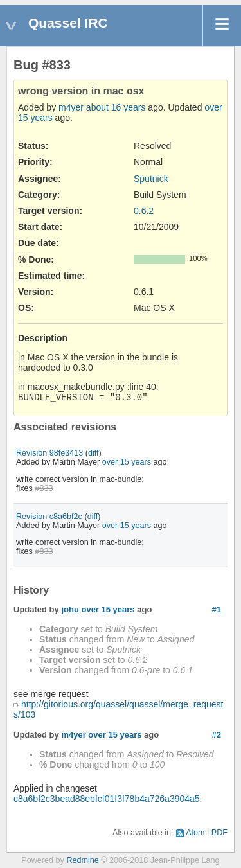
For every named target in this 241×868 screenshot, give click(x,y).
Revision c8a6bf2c (49, 517)
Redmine (82, 860)
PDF (219, 833)
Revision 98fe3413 (49, 453)
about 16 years (116, 107)
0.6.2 (144, 211)
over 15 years (127, 462)
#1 (217, 609)
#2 (217, 735)
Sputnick (151, 179)
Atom (195, 833)
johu (70, 609)
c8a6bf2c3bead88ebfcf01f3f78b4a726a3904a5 (107, 799)
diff (94, 453)
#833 (44, 488)
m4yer (71, 107)
